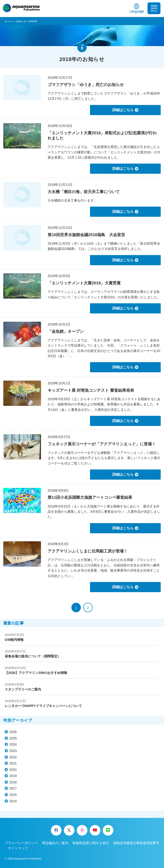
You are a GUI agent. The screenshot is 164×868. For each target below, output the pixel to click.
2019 (13, 776)
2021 (13, 763)
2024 (13, 744)
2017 (13, 788)
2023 (13, 751)
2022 (13, 757)
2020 (13, 770)
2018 (13, 782)
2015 (13, 795)
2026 (13, 732)
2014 (13, 801)
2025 (13, 738)
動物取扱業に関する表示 (91, 843)
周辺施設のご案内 (55, 843)
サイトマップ (18, 848)
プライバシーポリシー (21, 843)
